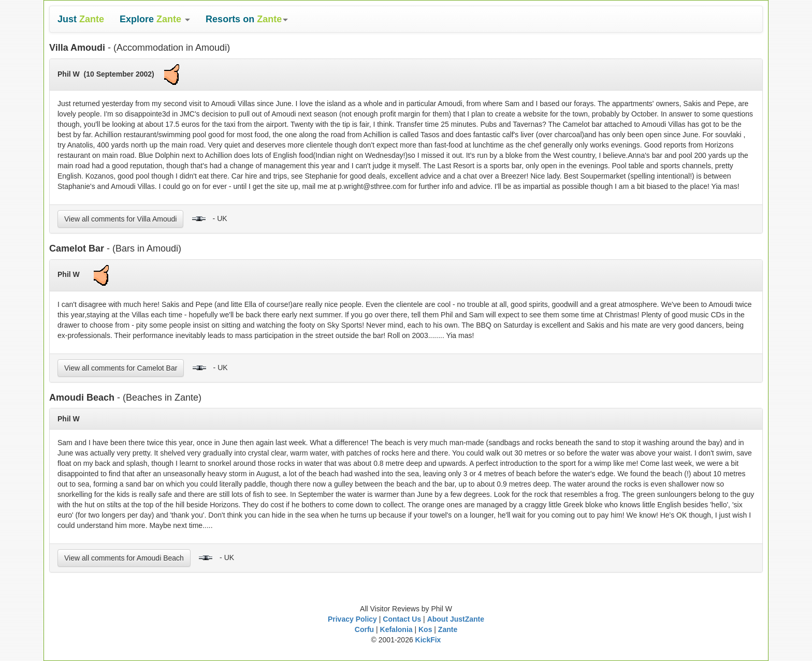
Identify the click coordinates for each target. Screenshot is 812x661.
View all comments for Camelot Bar (121, 368)
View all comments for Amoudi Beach (124, 558)
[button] (155, 19)
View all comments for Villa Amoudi (120, 219)
